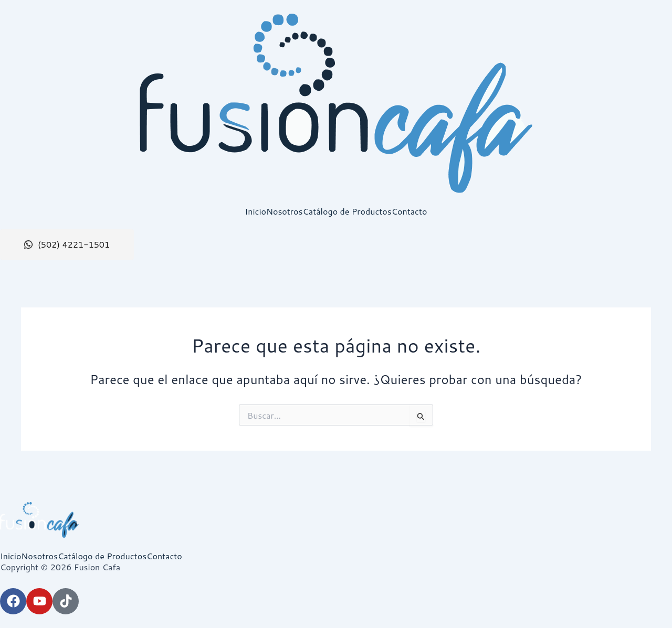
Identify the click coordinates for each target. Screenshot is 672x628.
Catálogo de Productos (347, 211)
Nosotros (285, 211)
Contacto (409, 211)
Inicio (256, 211)
